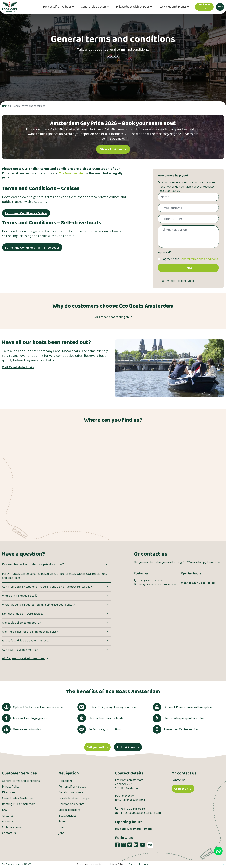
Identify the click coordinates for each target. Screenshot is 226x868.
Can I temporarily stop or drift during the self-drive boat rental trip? (47, 587)
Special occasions (70, 810)
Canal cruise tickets (94, 7)
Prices (62, 822)
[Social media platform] (117, 845)
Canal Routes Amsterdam (18, 798)
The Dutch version (73, 173)
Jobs (61, 833)
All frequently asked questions (25, 658)
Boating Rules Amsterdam (19, 804)
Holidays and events (71, 804)
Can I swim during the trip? (20, 650)
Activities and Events (173, 7)
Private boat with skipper (133, 7)
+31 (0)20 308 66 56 (149, 580)
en (219, 7)
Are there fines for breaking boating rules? (30, 632)
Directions (9, 792)
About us (8, 822)
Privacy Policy (11, 787)
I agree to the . (190, 259)
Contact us (9, 833)
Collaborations (12, 827)
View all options (113, 149)
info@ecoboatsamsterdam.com (155, 585)
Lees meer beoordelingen (113, 317)
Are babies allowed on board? (21, 623)
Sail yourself (97, 747)
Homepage (66, 781)
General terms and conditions (21, 781)
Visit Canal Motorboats (20, 367)
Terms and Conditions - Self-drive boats (32, 248)
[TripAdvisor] (150, 845)
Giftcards (8, 816)
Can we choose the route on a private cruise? (33, 565)
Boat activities (67, 816)
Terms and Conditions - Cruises (26, 214)
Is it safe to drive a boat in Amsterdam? (28, 641)
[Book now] (204, 7)
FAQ (168, 187)
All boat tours (128, 747)
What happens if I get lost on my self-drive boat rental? (38, 605)
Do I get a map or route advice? (23, 614)
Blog (61, 827)
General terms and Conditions (199, 259)
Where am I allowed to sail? (20, 596)
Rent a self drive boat (57, 7)
